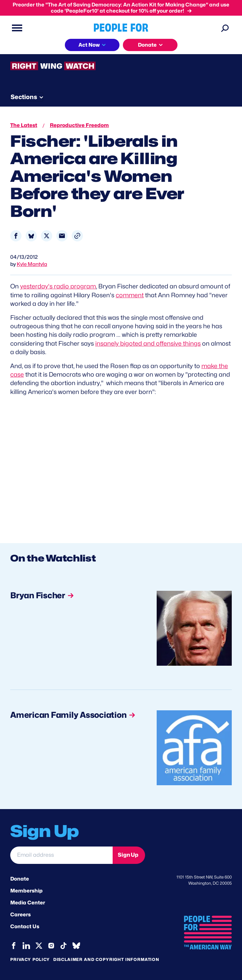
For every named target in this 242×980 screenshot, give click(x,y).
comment (130, 295)
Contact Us (25, 927)
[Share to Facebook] (16, 236)
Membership (26, 891)
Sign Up (128, 855)
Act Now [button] (89, 45)
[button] (77, 236)
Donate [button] (147, 45)
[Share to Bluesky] (31, 236)
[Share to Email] (62, 236)
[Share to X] (47, 236)
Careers (20, 915)
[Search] (225, 28)
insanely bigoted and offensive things (148, 343)
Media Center (28, 903)
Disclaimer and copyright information (106, 959)
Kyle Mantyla (32, 264)
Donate (20, 879)
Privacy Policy (30, 959)
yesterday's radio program (58, 286)
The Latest (24, 125)
